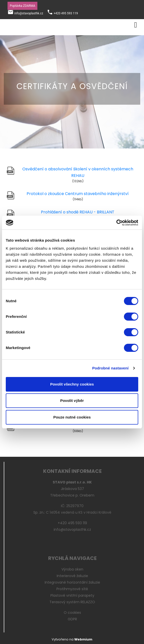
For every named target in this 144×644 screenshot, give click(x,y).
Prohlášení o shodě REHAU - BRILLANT (78, 212)
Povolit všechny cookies (72, 384)
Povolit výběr (72, 401)
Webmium (83, 639)
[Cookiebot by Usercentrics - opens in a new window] (116, 223)
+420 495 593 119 (66, 13)
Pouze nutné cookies (72, 417)
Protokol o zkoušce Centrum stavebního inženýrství (78, 194)
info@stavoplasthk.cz (29, 13)
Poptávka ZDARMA (22, 6)
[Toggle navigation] (136, 24)
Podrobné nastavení (110, 368)
